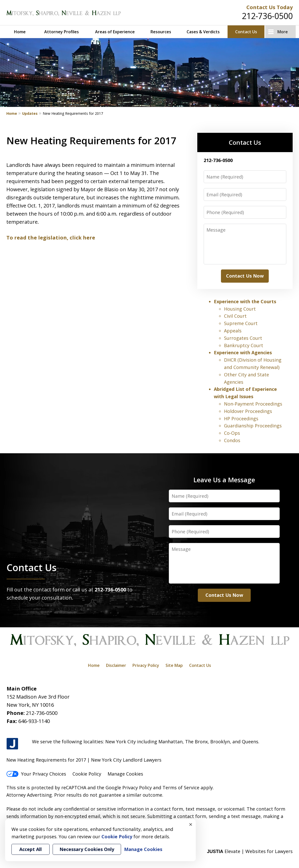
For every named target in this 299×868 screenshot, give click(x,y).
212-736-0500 (267, 16)
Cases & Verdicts (203, 32)
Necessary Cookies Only (87, 849)
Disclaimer (116, 665)
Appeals (233, 331)
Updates (30, 113)
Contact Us (246, 32)
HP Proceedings (241, 419)
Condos (232, 440)
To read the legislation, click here (51, 238)
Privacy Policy (146, 665)
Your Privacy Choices (36, 774)
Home (20, 32)
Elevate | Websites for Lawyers (250, 851)
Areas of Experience (115, 32)
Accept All (31, 849)
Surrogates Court (243, 338)
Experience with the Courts (245, 301)
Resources (161, 32)
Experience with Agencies (243, 352)
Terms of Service (181, 787)
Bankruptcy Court (244, 345)
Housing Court (240, 309)
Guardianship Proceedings (253, 426)
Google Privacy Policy (129, 787)
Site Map (174, 665)
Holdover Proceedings (248, 411)
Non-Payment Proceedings (253, 404)
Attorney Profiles (62, 32)
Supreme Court (241, 323)
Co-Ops (232, 433)
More (283, 32)
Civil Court (235, 316)
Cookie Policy (87, 774)
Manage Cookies (125, 774)
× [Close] (191, 824)
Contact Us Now (245, 276)
